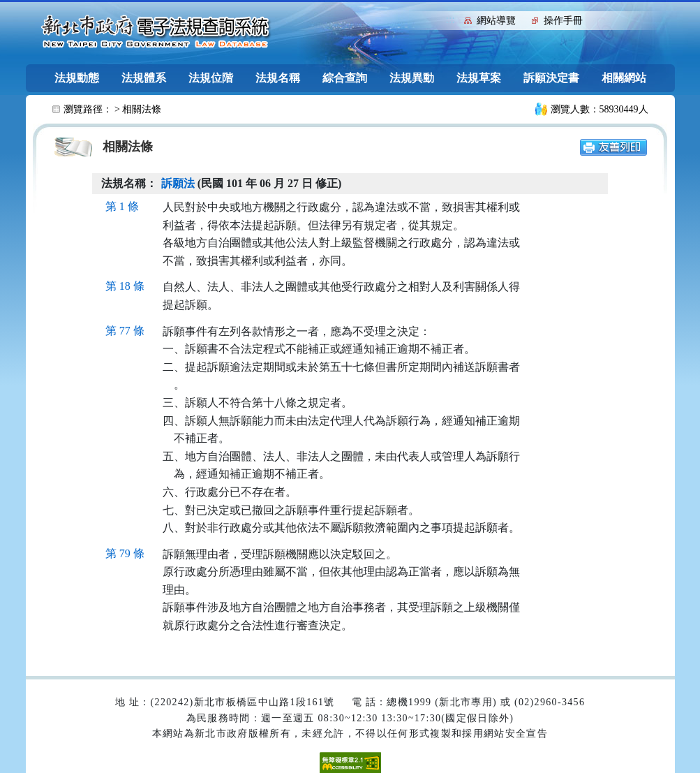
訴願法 (178, 183)
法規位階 (211, 78)
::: (450, 19)
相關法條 (142, 109)
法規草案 (479, 78)
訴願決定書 (551, 78)
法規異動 (412, 78)
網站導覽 (496, 21)
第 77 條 (125, 331)
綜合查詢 (345, 78)
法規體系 (144, 78)
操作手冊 (563, 21)
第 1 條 (122, 206)
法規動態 (77, 78)
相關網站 (624, 78)
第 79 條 (125, 553)
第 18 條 (125, 286)
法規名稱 (278, 78)
